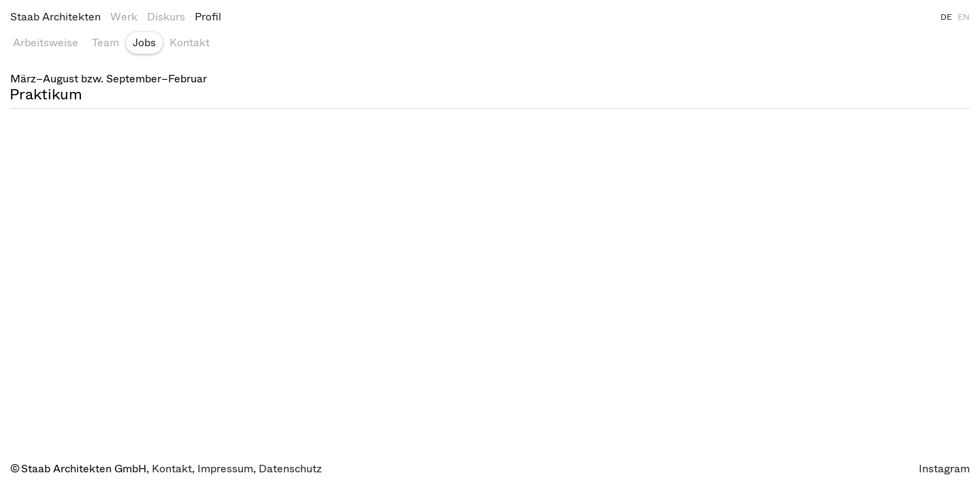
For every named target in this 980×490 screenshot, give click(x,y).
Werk (124, 17)
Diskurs (166, 17)
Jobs (144, 43)
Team (105, 43)
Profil (208, 17)
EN (964, 17)
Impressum (225, 469)
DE (946, 17)
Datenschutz (290, 469)
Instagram (944, 469)
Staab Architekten (55, 17)
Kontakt (190, 43)
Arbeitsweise (46, 43)
